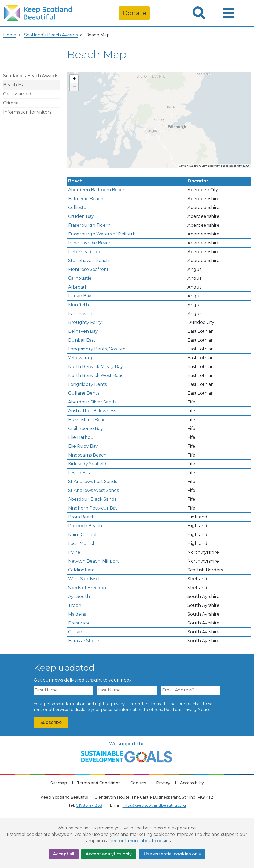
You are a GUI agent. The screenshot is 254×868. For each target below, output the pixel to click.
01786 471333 (89, 805)
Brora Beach (81, 517)
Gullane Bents (84, 393)
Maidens (77, 614)
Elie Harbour (82, 437)
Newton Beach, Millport (94, 561)
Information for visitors (27, 112)
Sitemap (59, 783)
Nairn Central (82, 535)
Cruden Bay (81, 216)
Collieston (79, 207)
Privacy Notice (197, 710)
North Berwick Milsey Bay (95, 367)
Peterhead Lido (85, 252)
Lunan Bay (80, 296)
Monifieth (78, 305)
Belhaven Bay (83, 331)
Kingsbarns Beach (87, 455)
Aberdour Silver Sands (92, 402)
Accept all (63, 854)
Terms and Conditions (99, 783)
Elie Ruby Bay (83, 446)
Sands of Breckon (87, 588)
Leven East (80, 473)
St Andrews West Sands (93, 490)
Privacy (163, 783)
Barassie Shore (84, 641)
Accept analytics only (109, 854)
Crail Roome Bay (86, 429)
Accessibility (192, 783)
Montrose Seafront (88, 269)
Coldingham (81, 570)
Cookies (138, 783)
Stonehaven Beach (89, 261)
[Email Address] (191, 690)
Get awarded (17, 94)
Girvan (75, 632)
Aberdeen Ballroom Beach (97, 190)
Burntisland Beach (88, 420)
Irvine (74, 552)
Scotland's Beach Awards (51, 35)
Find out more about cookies (140, 841)
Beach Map (15, 85)
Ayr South (79, 596)
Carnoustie (80, 278)
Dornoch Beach (85, 526)
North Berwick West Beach (97, 375)
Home (10, 35)
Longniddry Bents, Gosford (97, 349)
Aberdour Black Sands (92, 499)
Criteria (11, 103)
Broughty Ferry (85, 322)
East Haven (80, 314)
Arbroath (78, 287)
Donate (134, 13)
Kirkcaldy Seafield (87, 464)
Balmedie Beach (86, 199)
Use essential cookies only (173, 854)
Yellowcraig (80, 358)
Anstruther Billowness (92, 411)
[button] (74, 79)
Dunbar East (82, 340)
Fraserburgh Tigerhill (91, 225)
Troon (75, 605)
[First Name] (63, 690)
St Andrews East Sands (93, 482)
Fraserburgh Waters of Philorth (102, 234)
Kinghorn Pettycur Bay (93, 508)
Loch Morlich (82, 543)
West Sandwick (84, 579)
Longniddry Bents (87, 384)
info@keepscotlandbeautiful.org (154, 805)
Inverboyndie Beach (90, 243)
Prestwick (79, 623)
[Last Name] (127, 690)
